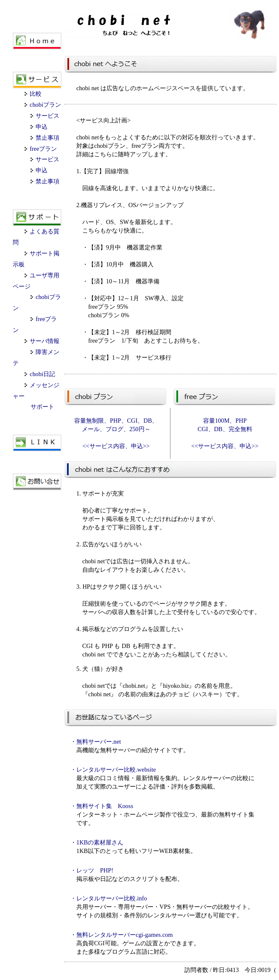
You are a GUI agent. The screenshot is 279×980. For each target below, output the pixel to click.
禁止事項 (45, 138)
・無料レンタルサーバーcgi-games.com (122, 935)
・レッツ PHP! (92, 870)
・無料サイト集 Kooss (102, 806)
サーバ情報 (42, 341)
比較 (33, 94)
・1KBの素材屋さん (97, 842)
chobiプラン (43, 105)
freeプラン (41, 149)
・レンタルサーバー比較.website (113, 770)
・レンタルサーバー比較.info (109, 898)
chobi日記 (40, 374)
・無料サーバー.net (96, 742)
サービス (45, 116)
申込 (39, 127)
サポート (42, 407)
